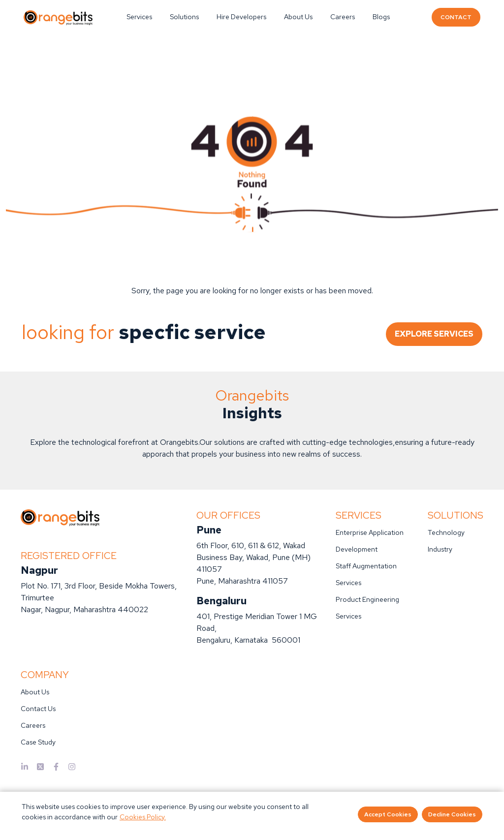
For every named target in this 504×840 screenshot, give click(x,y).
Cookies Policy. (143, 817)
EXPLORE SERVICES (434, 334)
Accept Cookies (388, 814)
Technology (446, 532)
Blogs (381, 17)
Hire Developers (241, 17)
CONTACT (456, 17)
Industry (440, 549)
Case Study (38, 742)
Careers (343, 17)
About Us (298, 17)
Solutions (184, 17)
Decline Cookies (452, 814)
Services (139, 17)
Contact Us (38, 709)
